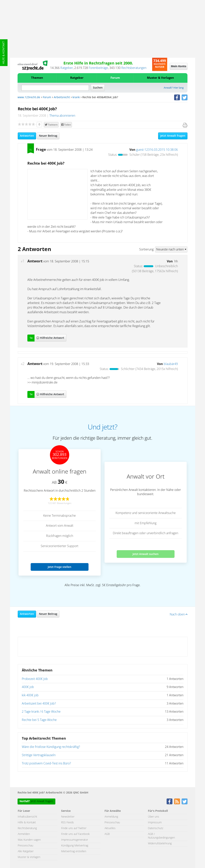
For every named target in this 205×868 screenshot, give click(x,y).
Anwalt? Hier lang (174, 88)
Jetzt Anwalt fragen (173, 136)
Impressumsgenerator (75, 840)
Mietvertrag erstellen (74, 851)
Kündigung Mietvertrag (75, 846)
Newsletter (68, 817)
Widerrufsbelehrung (160, 844)
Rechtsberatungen (134, 68)
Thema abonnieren (62, 116)
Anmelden (24, 834)
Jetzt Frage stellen (59, 567)
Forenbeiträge (98, 68)
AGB (107, 834)
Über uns (154, 817)
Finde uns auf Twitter (74, 828)
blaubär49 (171, 364)
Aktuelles (110, 828)
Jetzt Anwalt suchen (146, 554)
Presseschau (25, 846)
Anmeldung (111, 817)
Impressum (155, 823)
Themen (37, 78)
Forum (115, 78)
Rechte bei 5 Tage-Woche (39, 720)
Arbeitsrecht (62, 97)
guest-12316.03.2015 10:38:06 (157, 150)
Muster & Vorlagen (160, 78)
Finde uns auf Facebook (75, 834)
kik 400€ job (30, 695)
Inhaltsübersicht (27, 817)
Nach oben (179, 614)
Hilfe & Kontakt (4, 53)
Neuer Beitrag (48, 136)
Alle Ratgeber (26, 851)
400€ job (28, 687)
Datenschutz (156, 828)
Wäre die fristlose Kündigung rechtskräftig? (51, 747)
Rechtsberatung (27, 828)
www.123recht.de (29, 97)
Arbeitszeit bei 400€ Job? (39, 704)
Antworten (27, 136)
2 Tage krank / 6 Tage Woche (41, 712)
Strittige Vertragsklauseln (39, 755)
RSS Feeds (67, 823)
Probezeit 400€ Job (35, 679)
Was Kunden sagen (29, 840)
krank (76, 97)
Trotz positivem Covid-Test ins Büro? (46, 763)
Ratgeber (67, 68)
